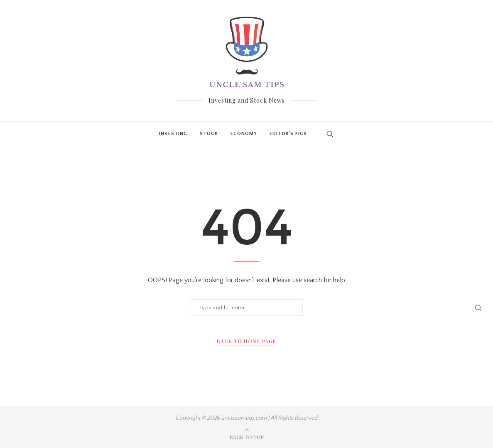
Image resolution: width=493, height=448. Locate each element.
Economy (244, 134)
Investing (173, 134)
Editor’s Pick (288, 134)
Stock (209, 134)
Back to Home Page (247, 341)
